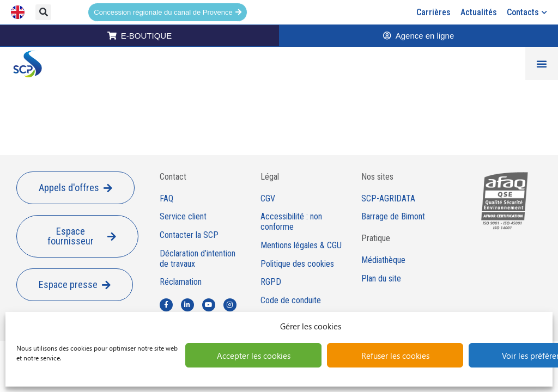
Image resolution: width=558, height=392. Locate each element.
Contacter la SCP (189, 235)
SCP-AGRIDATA (388, 199)
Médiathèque (383, 260)
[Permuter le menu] (542, 64)
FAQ (166, 199)
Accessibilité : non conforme (291, 222)
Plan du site (381, 279)
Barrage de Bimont (393, 217)
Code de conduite (291, 301)
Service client (183, 217)
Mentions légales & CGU (301, 246)
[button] (43, 12)
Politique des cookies (297, 264)
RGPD (271, 282)
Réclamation (181, 282)
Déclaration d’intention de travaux (198, 259)
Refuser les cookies (395, 356)
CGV (268, 199)
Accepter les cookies (254, 356)
